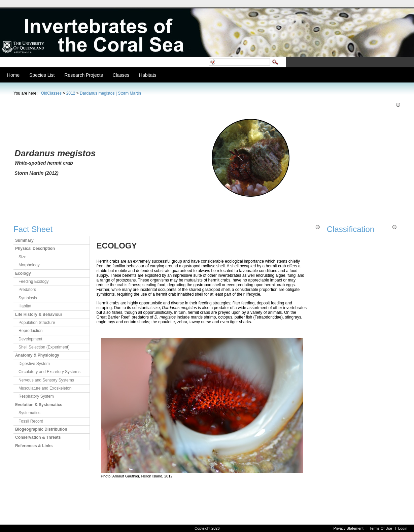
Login (403, 528)
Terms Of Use (381, 528)
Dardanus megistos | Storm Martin (110, 93)
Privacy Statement (348, 528)
